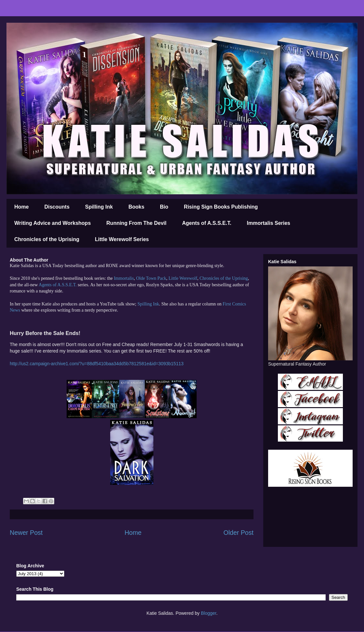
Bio (164, 207)
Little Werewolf (183, 278)
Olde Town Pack (151, 278)
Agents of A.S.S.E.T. (207, 223)
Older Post (238, 533)
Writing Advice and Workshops (52, 223)
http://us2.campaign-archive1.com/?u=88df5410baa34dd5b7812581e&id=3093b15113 (97, 364)
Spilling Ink (99, 207)
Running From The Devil (136, 223)
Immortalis (124, 278)
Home (21, 207)
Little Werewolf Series (122, 239)
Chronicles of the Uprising (47, 239)
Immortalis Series (269, 223)
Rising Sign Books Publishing (221, 207)
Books (136, 207)
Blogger (208, 613)
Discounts (57, 207)
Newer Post (26, 533)
